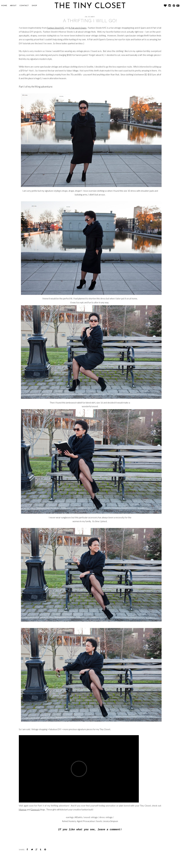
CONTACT (24, 6)
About (13, 6)
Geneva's (35, 810)
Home (4, 6)
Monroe (23, 810)
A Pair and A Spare (78, 28)
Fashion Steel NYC (56, 28)
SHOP (34, 6)
